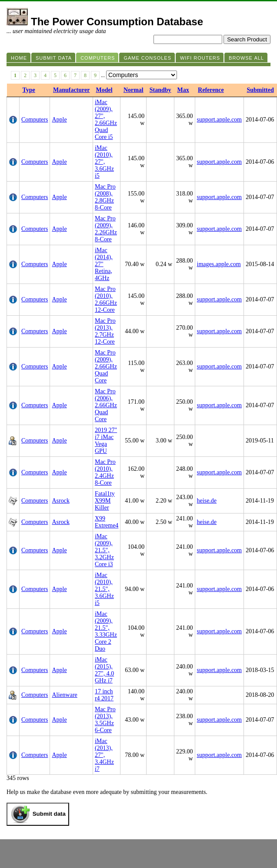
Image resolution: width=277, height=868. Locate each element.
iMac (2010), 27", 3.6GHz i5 (104, 162)
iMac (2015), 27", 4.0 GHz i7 (104, 670)
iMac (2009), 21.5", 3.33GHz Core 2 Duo (106, 631)
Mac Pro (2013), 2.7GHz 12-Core (105, 331)
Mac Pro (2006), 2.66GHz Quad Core (106, 405)
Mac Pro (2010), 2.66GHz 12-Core (106, 299)
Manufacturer (72, 90)
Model (104, 90)
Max (183, 90)
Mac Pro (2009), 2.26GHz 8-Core (106, 229)
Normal (133, 90)
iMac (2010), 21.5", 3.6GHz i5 (104, 589)
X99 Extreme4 (107, 522)
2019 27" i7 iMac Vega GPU (106, 441)
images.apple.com (219, 264)
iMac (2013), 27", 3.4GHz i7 (104, 755)
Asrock (60, 501)
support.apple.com (219, 120)
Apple (59, 120)
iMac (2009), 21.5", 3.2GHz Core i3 (104, 550)
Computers (35, 120)
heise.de (207, 501)
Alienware (64, 695)
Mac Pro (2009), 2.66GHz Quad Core (106, 366)
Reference (211, 90)
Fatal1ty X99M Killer (105, 501)
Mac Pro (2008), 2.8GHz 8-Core (105, 197)
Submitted (260, 90)
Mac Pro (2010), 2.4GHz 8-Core (105, 472)
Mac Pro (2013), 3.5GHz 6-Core (105, 720)
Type (29, 90)
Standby (160, 90)
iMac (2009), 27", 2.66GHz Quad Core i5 (106, 120)
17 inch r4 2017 (104, 695)
